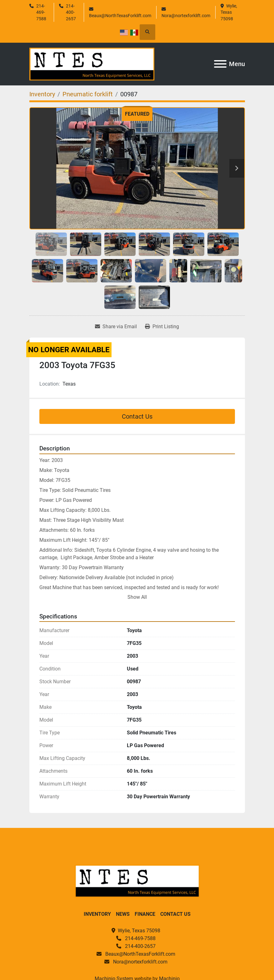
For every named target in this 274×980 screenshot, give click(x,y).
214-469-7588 (41, 12)
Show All (137, 597)
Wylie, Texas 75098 (229, 12)
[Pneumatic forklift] (88, 94)
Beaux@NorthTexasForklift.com (120, 16)
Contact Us (137, 416)
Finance (145, 914)
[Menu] (220, 64)
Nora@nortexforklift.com (186, 16)
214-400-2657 (71, 12)
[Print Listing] (162, 327)
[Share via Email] (116, 327)
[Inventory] (42, 94)
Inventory (97, 914)
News (123, 914)
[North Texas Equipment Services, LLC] (137, 881)
